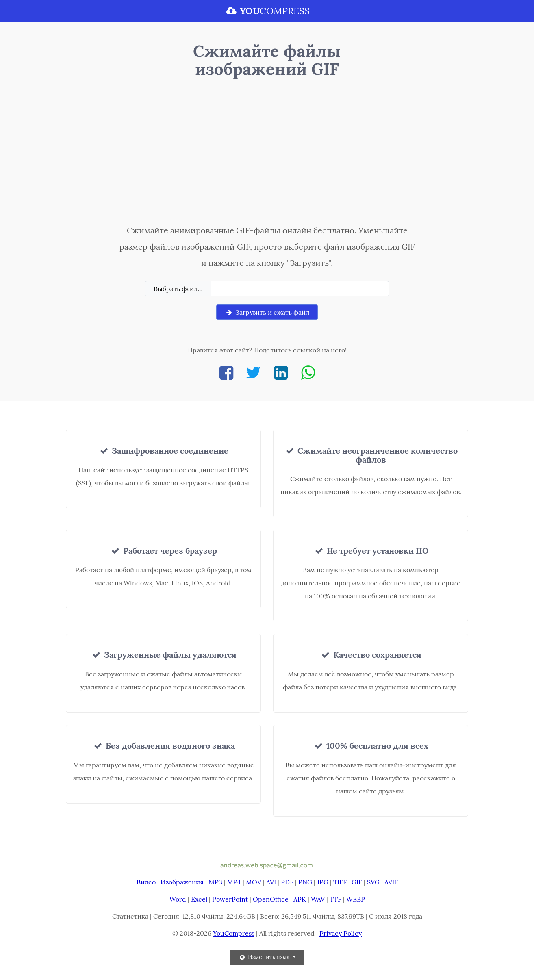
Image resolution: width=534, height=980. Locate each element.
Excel (199, 899)
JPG (323, 882)
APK (300, 899)
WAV (318, 899)
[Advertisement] (267, 153)
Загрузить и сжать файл (267, 312)
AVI (271, 882)
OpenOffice (271, 899)
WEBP (356, 899)
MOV (254, 882)
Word (178, 899)
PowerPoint (230, 899)
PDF (287, 882)
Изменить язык (265, 957)
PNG (305, 882)
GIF (357, 882)
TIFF (340, 882)
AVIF (391, 882)
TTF (335, 899)
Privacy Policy (341, 933)
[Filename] (300, 289)
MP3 (215, 882)
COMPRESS (267, 11)
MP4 (234, 882)
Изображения (182, 882)
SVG (373, 882)
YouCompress (234, 933)
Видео (146, 882)
